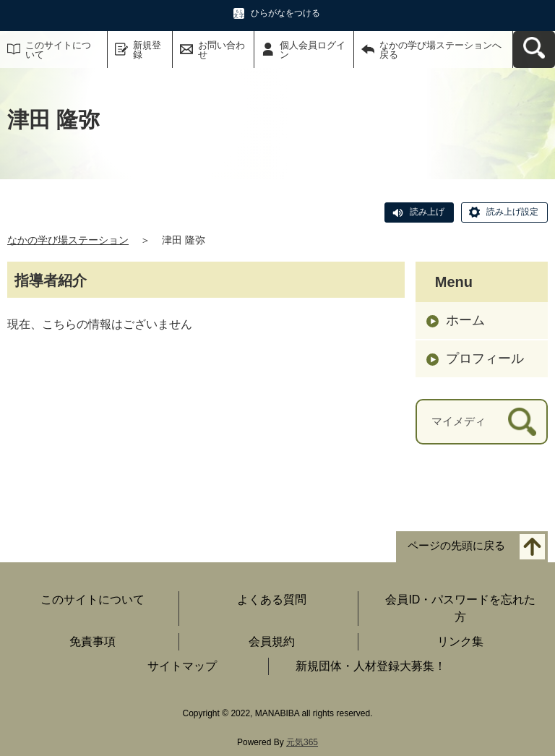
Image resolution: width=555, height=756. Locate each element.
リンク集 (460, 641)
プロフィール (485, 358)
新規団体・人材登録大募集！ (371, 666)
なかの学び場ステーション (68, 240)
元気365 (302, 742)
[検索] (522, 422)
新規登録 (147, 50)
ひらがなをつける (285, 13)
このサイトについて (58, 50)
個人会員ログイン (313, 50)
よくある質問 (272, 600)
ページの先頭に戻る (456, 545)
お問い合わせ (221, 50)
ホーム (465, 320)
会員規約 (272, 641)
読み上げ (427, 212)
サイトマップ (182, 666)
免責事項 (92, 641)
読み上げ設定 (512, 212)
